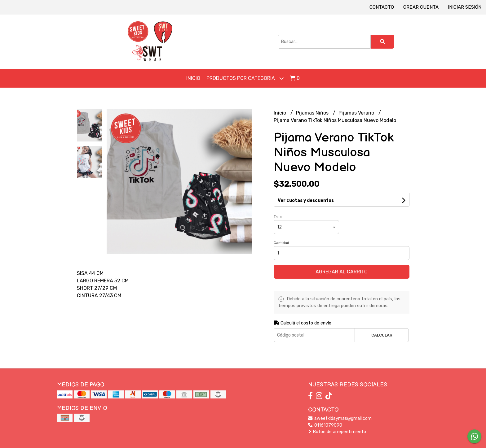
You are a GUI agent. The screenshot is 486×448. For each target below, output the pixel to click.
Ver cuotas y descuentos (306, 200)
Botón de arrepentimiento (337, 432)
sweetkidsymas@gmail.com (340, 418)
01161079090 (325, 425)
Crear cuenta (421, 7)
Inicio (193, 78)
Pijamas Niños (313, 113)
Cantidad (281, 243)
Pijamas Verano (357, 113)
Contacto (382, 7)
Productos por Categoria (245, 78)
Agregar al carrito (342, 272)
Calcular (382, 335)
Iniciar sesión (465, 7)
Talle (278, 217)
